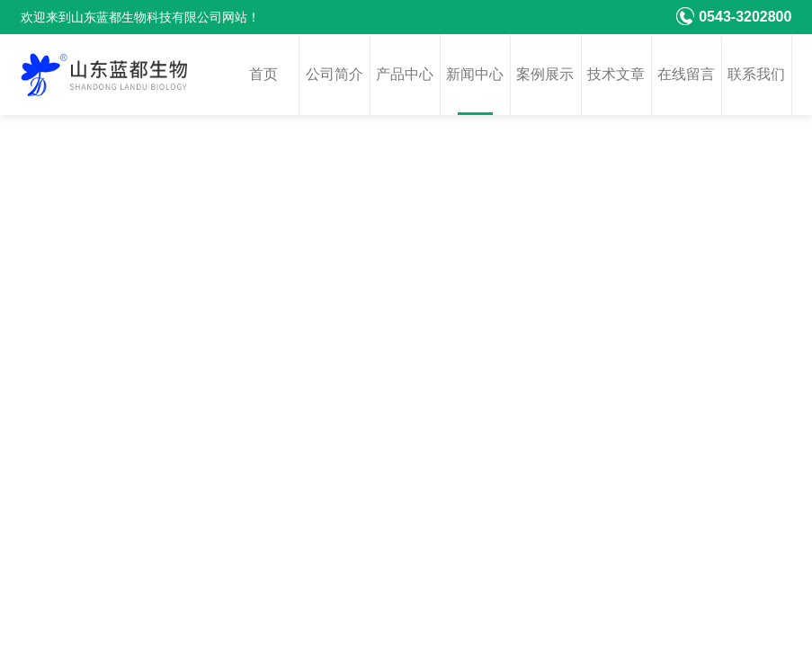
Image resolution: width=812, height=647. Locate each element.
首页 (263, 74)
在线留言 (686, 74)
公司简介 (335, 74)
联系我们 (756, 74)
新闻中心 (475, 74)
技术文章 (616, 74)
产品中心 (405, 74)
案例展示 (545, 74)
